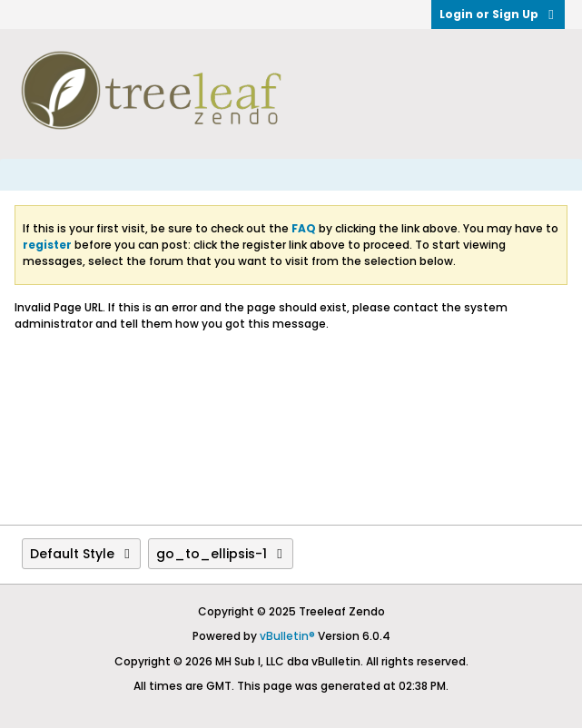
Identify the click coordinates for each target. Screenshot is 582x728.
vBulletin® (287, 636)
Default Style (81, 554)
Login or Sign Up (498, 14)
